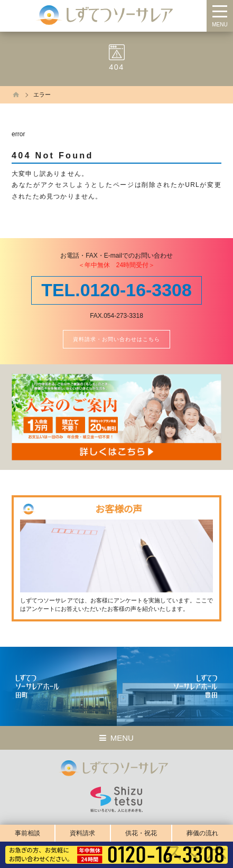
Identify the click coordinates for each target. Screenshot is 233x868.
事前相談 (27, 833)
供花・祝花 (141, 833)
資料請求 (82, 833)
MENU (220, 25)
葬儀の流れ (202, 833)
